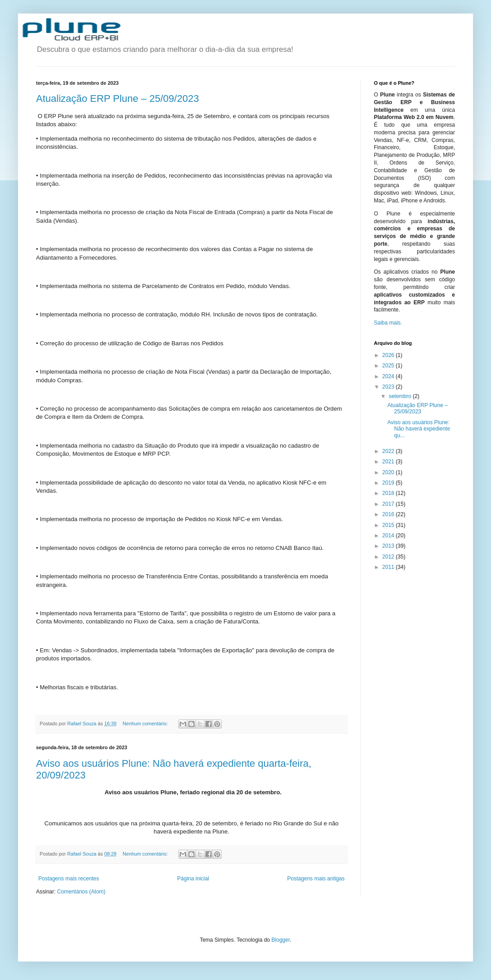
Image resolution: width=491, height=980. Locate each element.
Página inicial (193, 879)
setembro (401, 396)
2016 (389, 514)
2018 (389, 493)
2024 (389, 376)
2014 (389, 536)
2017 (389, 504)
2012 (389, 557)
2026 (389, 355)
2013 (389, 546)
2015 (389, 525)
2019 (389, 483)
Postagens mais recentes (69, 879)
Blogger (281, 940)
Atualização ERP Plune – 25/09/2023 (118, 98)
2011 (389, 567)
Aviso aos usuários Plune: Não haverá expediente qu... (419, 429)
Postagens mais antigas (316, 879)
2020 (389, 472)
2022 (389, 451)
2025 (389, 366)
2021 (389, 462)
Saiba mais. (388, 323)
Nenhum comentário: (146, 724)
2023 (389, 387)
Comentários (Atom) (81, 892)
